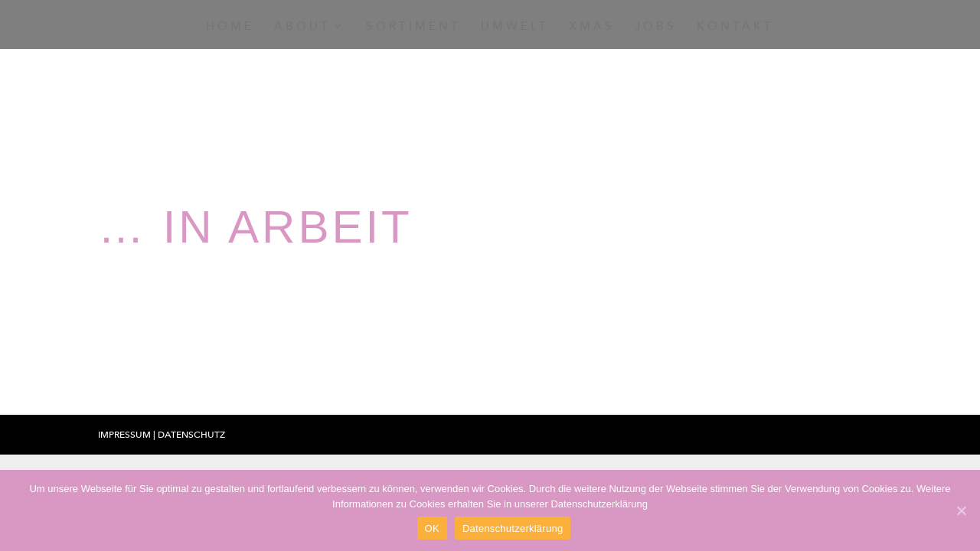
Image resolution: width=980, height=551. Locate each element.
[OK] (961, 510)
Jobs (656, 27)
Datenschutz (191, 435)
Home (230, 27)
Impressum (126, 435)
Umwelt (515, 27)
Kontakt (735, 27)
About (302, 27)
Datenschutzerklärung (513, 528)
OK (432, 528)
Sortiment (413, 27)
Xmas (592, 27)
